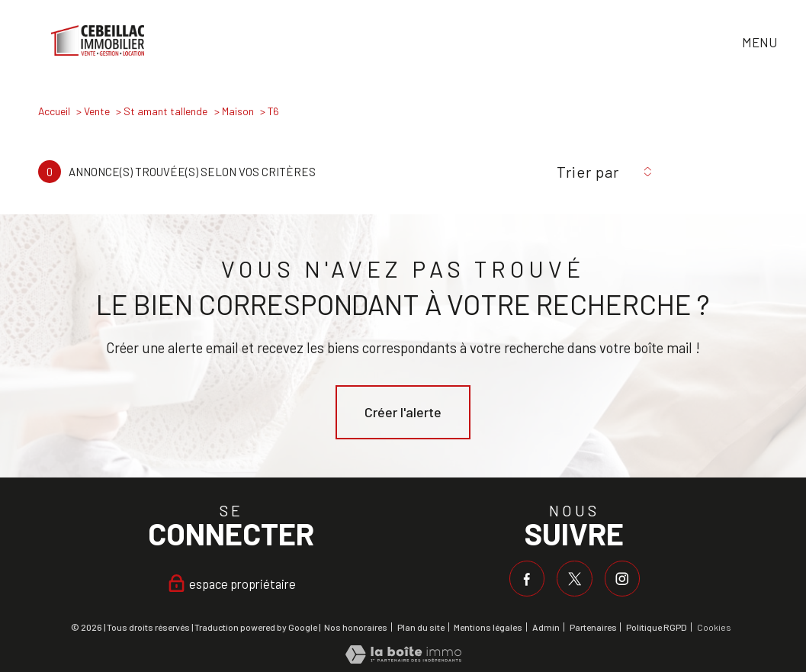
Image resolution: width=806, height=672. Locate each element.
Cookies (714, 627)
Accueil (54, 111)
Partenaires (593, 627)
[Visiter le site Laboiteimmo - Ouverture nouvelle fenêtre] (403, 658)
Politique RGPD (657, 627)
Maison (238, 111)
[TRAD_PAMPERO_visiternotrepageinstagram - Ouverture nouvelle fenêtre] (622, 578)
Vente (97, 111)
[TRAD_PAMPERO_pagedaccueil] (98, 50)
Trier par (588, 172)
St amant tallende (165, 111)
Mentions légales (488, 627)
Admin (546, 627)
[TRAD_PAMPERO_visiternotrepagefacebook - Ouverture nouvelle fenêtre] (527, 578)
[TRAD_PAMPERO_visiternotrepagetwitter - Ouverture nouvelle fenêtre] (575, 578)
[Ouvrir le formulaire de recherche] (726, 43)
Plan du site (421, 627)
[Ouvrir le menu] (774, 43)
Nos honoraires (356, 627)
